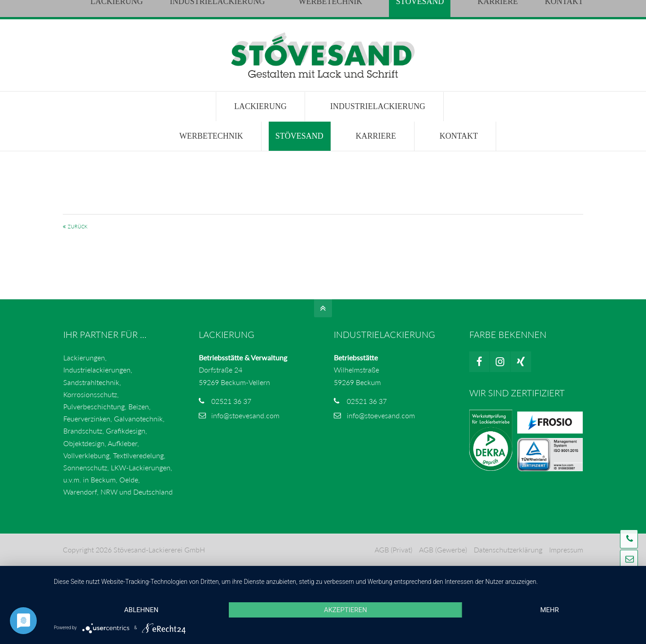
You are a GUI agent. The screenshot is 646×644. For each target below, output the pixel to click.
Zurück (78, 226)
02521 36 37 (231, 401)
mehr (550, 610)
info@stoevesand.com (222, 9)
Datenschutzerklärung (508, 550)
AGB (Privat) (393, 550)
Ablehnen (141, 610)
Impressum (566, 550)
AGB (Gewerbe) (443, 550)
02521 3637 (151, 9)
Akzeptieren (345, 610)
